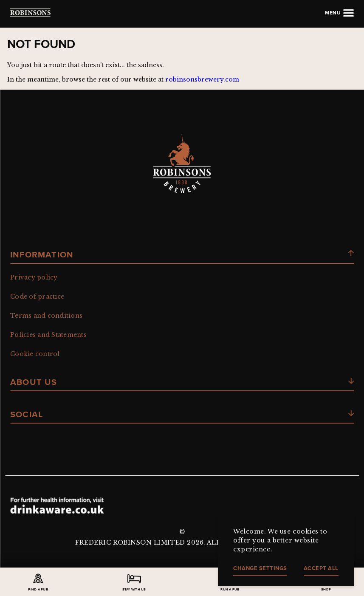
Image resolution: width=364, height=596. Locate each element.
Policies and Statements (48, 335)
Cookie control (35, 354)
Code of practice (37, 297)
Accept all (321, 568)
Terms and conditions (46, 316)
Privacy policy (34, 277)
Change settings (260, 568)
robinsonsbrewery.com (202, 79)
